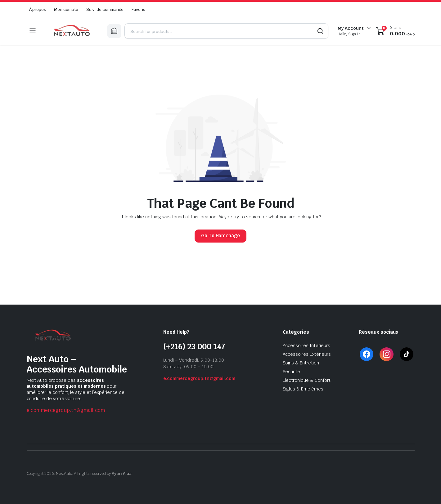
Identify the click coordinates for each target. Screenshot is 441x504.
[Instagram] (387, 354)
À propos (38, 9)
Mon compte (66, 9)
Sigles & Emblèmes (303, 389)
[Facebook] (366, 354)
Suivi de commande (105, 9)
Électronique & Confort (307, 380)
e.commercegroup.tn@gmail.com (66, 410)
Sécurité (292, 372)
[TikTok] (407, 354)
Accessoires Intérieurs (306, 346)
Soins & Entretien (301, 363)
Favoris (138, 9)
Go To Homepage (221, 236)
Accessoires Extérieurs (307, 354)
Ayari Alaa (122, 473)
